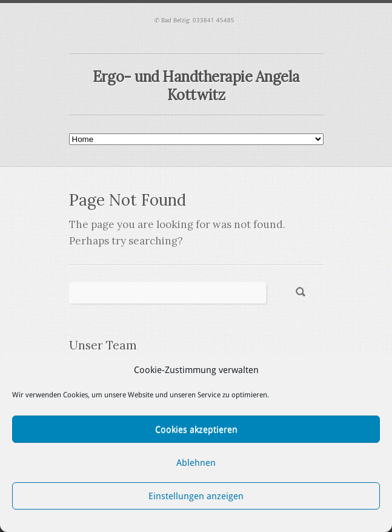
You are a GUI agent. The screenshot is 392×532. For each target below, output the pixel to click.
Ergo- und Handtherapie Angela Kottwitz (196, 86)
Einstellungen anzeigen (196, 496)
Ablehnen (196, 463)
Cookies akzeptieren (196, 429)
